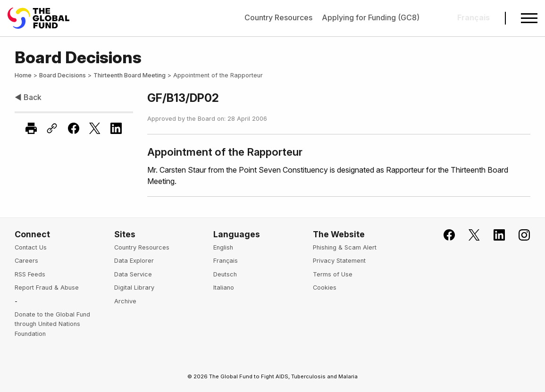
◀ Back (28, 97)
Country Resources (278, 17)
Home (23, 75)
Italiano (224, 288)
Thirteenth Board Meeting (130, 75)
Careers (26, 261)
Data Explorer (134, 261)
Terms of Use (333, 274)
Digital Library (134, 288)
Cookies (325, 288)
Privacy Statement (339, 261)
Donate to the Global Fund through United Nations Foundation (52, 324)
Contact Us (31, 247)
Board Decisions (63, 75)
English (223, 247)
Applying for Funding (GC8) (371, 17)
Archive (125, 301)
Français (226, 261)
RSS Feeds (30, 274)
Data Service (133, 274)
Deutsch (225, 274)
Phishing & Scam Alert (345, 247)
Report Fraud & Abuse (47, 288)
